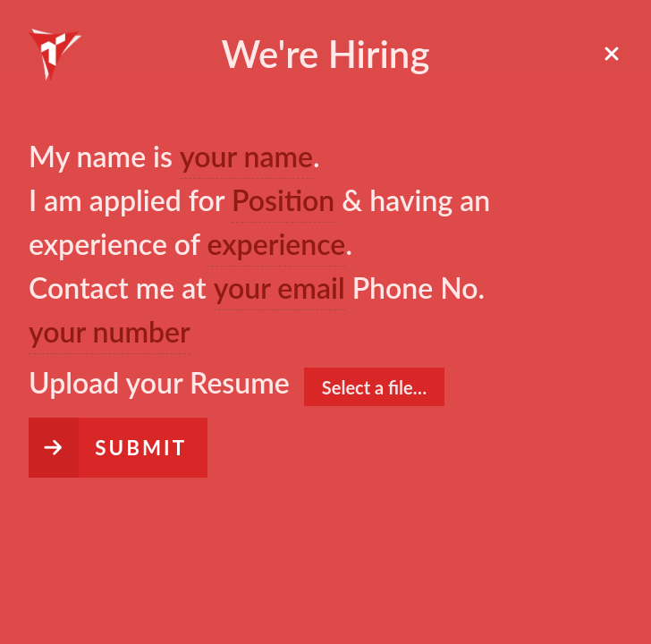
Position (283, 200)
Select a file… (374, 387)
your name (246, 156)
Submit (141, 448)
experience (276, 244)
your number (110, 331)
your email (279, 288)
